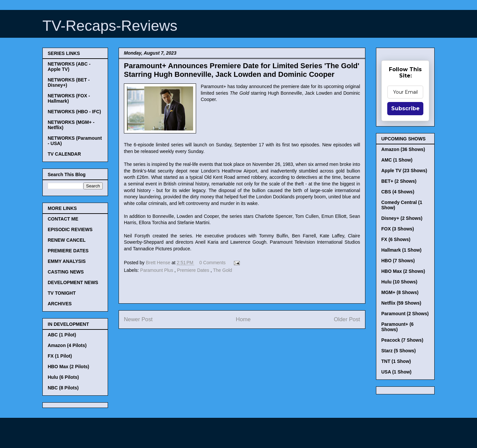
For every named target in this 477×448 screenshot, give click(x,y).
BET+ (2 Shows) (399, 181)
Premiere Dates (194, 270)
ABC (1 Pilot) (62, 335)
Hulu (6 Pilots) (63, 377)
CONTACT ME (63, 219)
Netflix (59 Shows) (401, 303)
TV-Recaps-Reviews (110, 26)
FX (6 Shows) (396, 239)
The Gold (223, 270)
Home (243, 319)
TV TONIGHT (62, 293)
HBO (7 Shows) (398, 261)
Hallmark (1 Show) (401, 250)
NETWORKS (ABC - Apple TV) (69, 67)
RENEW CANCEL (67, 240)
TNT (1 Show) (396, 361)
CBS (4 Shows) (398, 192)
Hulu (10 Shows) (399, 282)
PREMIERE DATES (68, 251)
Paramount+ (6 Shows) (397, 327)
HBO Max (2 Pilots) (68, 367)
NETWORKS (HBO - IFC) (74, 112)
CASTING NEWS (66, 272)
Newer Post (138, 319)
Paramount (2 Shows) (405, 314)
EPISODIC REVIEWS (70, 229)
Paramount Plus (157, 270)
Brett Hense (159, 263)
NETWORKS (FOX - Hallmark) (69, 98)
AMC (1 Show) (397, 160)
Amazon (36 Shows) (403, 149)
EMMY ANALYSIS (67, 261)
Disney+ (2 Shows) (402, 218)
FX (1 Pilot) (60, 356)
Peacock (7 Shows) (402, 340)
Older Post (347, 319)
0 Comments (212, 263)
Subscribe (405, 108)
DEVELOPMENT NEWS (73, 282)
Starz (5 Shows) (398, 351)
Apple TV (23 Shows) (404, 171)
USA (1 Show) (396, 372)
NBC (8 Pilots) (63, 388)
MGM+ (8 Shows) (400, 292)
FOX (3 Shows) (398, 229)
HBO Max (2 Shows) (403, 271)
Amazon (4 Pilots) (67, 345)
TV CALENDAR (64, 154)
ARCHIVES (60, 304)
